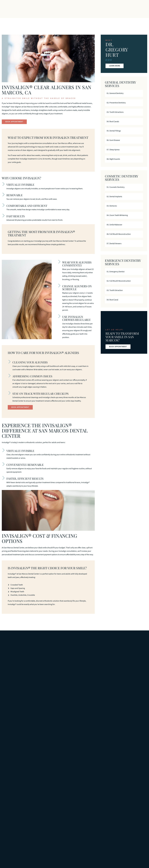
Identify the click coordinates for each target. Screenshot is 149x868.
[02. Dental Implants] (140, 200)
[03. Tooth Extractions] (140, 116)
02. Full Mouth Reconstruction (119, 285)
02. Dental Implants (114, 200)
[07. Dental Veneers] (140, 247)
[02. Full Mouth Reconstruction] (140, 285)
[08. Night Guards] (140, 163)
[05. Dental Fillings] (140, 135)
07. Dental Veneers (114, 247)
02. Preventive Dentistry (116, 106)
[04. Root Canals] (140, 125)
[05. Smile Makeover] (140, 228)
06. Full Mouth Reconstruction (119, 238)
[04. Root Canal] (140, 303)
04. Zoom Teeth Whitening (117, 219)
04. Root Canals (113, 125)
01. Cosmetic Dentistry (116, 191)
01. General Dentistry (115, 97)
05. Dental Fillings (114, 135)
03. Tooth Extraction (115, 294)
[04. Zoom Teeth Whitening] (140, 219)
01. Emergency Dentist (116, 275)
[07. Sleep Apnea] (140, 153)
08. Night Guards (113, 163)
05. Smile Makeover (114, 228)
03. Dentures (112, 210)
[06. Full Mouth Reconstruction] (140, 238)
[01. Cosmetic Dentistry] (140, 191)
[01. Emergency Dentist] (140, 275)
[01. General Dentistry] (140, 97)
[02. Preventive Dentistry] (140, 106)
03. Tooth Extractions (115, 116)
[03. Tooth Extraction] (140, 294)
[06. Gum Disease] (140, 144)
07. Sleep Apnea (113, 153)
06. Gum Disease (113, 144)
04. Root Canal (112, 303)
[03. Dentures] (140, 210)
